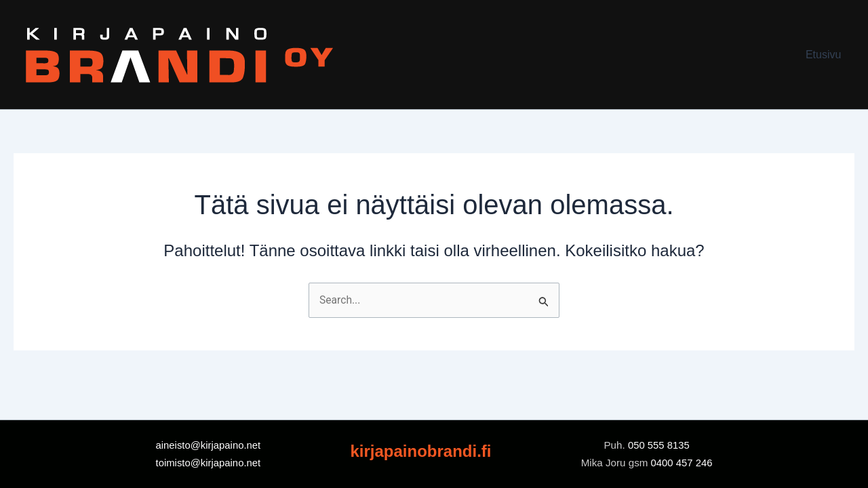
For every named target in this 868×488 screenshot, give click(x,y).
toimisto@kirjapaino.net (208, 463)
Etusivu (826, 55)
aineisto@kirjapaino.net (208, 445)
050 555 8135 (660, 445)
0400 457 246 (681, 463)
